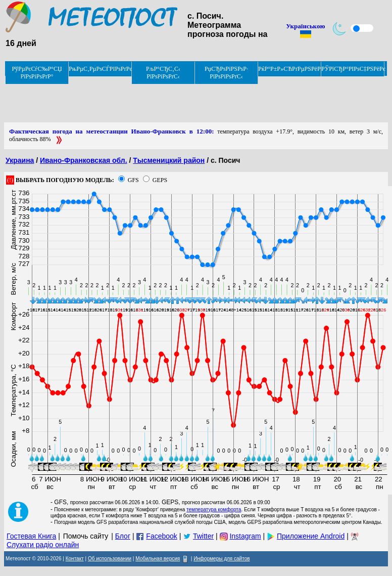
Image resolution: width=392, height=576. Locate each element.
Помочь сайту (86, 536)
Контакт (75, 559)
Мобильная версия (158, 559)
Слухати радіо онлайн (43, 545)
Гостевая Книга (31, 536)
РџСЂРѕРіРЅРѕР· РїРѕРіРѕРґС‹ (226, 73)
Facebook (161, 536)
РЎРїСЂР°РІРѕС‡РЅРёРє (353, 69)
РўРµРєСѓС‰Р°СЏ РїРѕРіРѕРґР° (37, 73)
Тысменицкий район (169, 160)
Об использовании (110, 559)
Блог (123, 536)
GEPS (160, 180)
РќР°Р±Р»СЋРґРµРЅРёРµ (290, 69)
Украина (20, 160)
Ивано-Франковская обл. (84, 160)
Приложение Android (311, 536)
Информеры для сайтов (222, 559)
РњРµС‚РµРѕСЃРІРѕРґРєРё (100, 69)
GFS (133, 180)
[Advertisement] (188, 100)
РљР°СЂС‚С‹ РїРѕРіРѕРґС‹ (163, 73)
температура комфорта (214, 509)
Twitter (203, 536)
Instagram (245, 536)
